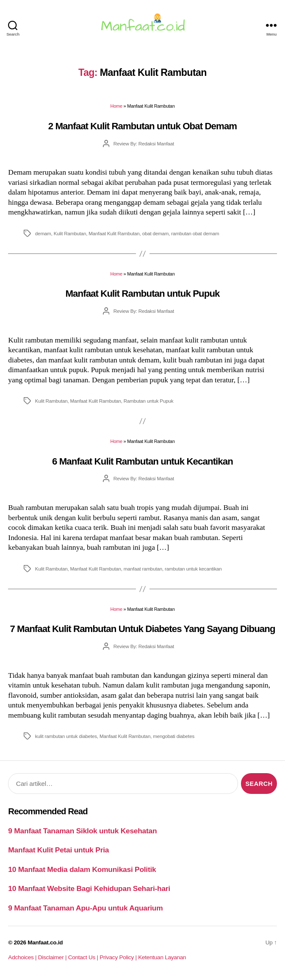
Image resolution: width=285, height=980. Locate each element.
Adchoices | (23, 957)
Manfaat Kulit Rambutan (114, 233)
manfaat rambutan (143, 569)
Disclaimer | (53, 957)
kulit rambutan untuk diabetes (66, 736)
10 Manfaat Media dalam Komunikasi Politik (82, 869)
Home (116, 106)
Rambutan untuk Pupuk (148, 401)
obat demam (156, 233)
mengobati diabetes (174, 736)
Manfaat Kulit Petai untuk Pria (58, 850)
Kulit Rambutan (70, 233)
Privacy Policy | (119, 957)
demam (43, 233)
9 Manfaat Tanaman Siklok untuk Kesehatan (82, 831)
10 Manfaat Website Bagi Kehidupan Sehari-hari (89, 888)
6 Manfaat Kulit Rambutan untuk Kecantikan (142, 461)
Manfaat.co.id (45, 942)
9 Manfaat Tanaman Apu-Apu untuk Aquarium (85, 908)
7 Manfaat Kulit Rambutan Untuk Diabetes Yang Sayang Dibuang (142, 629)
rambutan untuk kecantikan (193, 569)
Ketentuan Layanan (162, 957)
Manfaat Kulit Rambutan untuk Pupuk (142, 294)
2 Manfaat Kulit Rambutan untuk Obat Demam (142, 126)
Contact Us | (84, 957)
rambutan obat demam (195, 233)
